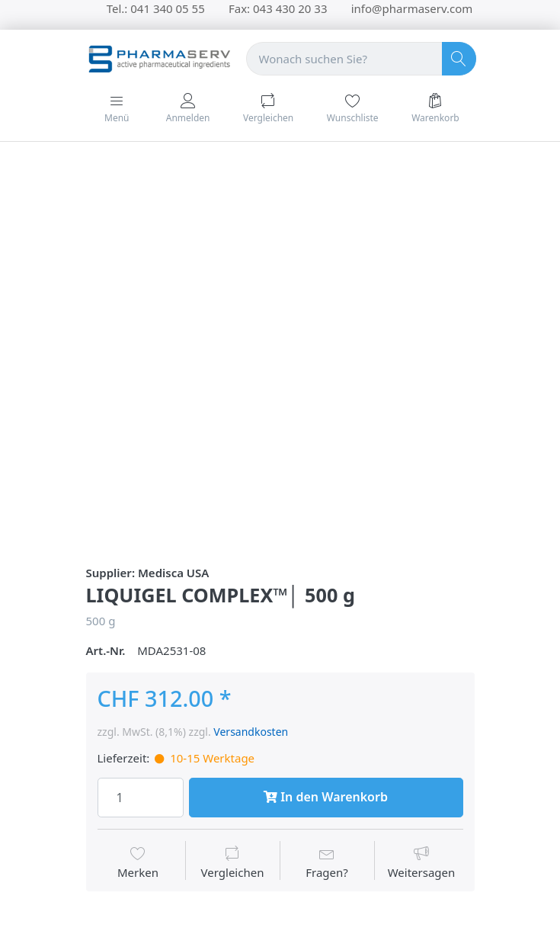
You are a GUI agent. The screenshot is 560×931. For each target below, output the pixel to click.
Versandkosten (251, 732)
